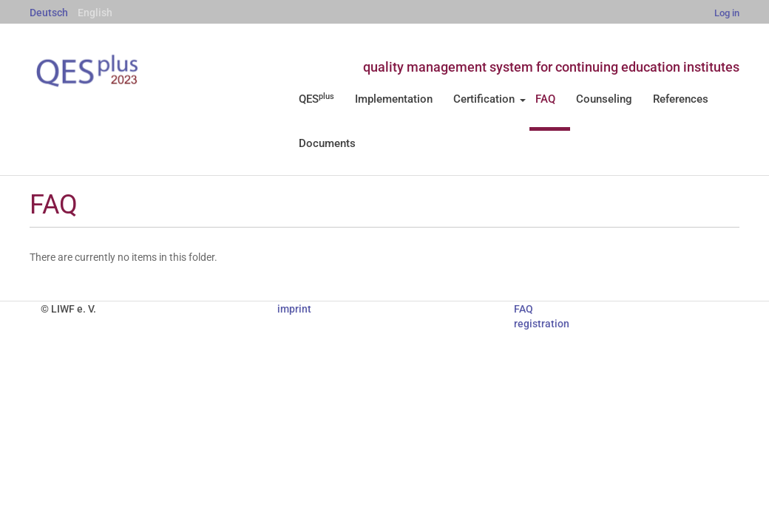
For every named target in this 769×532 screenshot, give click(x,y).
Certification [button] (489, 99)
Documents (327, 143)
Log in (727, 13)
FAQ (545, 99)
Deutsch (49, 13)
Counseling (604, 99)
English (95, 13)
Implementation (394, 99)
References (681, 99)
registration (542, 324)
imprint (294, 309)
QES (316, 99)
